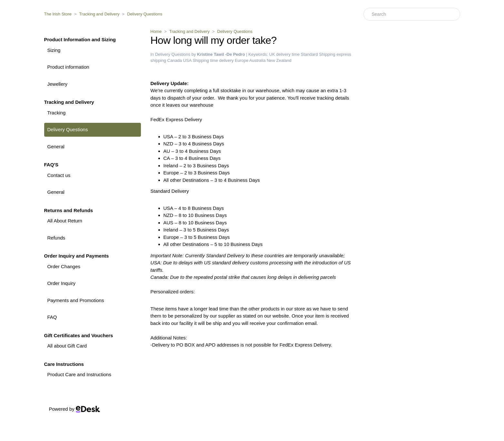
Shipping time (205, 60)
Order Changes (64, 266)
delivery (227, 60)
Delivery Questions (145, 14)
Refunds (56, 238)
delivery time (288, 54)
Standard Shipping (318, 54)
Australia (257, 60)
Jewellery (58, 84)
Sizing (54, 50)
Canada (175, 60)
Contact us (59, 175)
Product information (68, 67)
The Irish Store (58, 14)
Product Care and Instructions (79, 374)
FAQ (52, 317)
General (56, 147)
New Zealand (279, 60)
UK (272, 54)
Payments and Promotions (76, 300)
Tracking (57, 113)
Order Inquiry (62, 283)
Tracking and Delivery (99, 14)
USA (187, 60)
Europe (242, 60)
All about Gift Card (67, 346)
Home (156, 31)
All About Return (65, 221)
